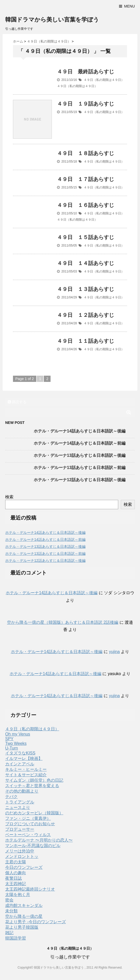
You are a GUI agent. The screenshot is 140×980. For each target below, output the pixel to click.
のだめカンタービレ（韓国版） (34, 813)
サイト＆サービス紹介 (26, 775)
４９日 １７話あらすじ (86, 179)
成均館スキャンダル (24, 905)
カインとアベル (20, 764)
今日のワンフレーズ (24, 867)
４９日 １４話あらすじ (86, 263)
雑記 (9, 933)
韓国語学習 (16, 938)
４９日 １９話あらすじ (86, 104)
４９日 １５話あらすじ (86, 237)
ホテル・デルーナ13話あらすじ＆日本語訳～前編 (80, 468)
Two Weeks (16, 743)
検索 (9, 497)
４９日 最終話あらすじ (86, 72)
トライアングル (20, 802)
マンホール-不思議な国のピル (33, 846)
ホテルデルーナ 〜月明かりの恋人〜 (39, 840)
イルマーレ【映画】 (24, 758)
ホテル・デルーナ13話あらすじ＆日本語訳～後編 (80, 455)
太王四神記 (16, 884)
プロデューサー (20, 829)
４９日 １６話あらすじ (86, 205)
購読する (17, 402)
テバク (11, 797)
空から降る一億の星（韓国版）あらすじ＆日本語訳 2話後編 (63, 622)
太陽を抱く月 (18, 895)
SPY (9, 739)
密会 (9, 900)
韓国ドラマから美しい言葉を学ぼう (52, 20)
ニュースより (18, 807)
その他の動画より (22, 791)
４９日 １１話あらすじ (86, 341)
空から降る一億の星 (24, 916)
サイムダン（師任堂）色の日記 (34, 780)
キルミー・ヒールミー (26, 769)
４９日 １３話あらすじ (86, 289)
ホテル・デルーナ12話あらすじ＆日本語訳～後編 (80, 480)
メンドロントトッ (22, 856)
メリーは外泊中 (20, 851)
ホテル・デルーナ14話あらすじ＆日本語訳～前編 (80, 443)
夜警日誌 (13, 878)
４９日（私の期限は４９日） (104, 80)
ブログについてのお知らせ (30, 824)
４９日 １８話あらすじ (86, 153)
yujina (114, 652)
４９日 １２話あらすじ (86, 315)
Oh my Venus (18, 734)
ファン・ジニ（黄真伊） (28, 818)
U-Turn (12, 748)
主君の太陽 (16, 862)
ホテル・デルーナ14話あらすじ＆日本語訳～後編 (80, 431)
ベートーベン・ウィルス (28, 835)
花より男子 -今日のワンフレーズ (36, 922)
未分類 (11, 911)
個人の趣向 (16, 873)
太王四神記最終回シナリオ (30, 889)
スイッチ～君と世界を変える (32, 786)
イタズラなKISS (20, 753)
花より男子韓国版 (22, 927)
